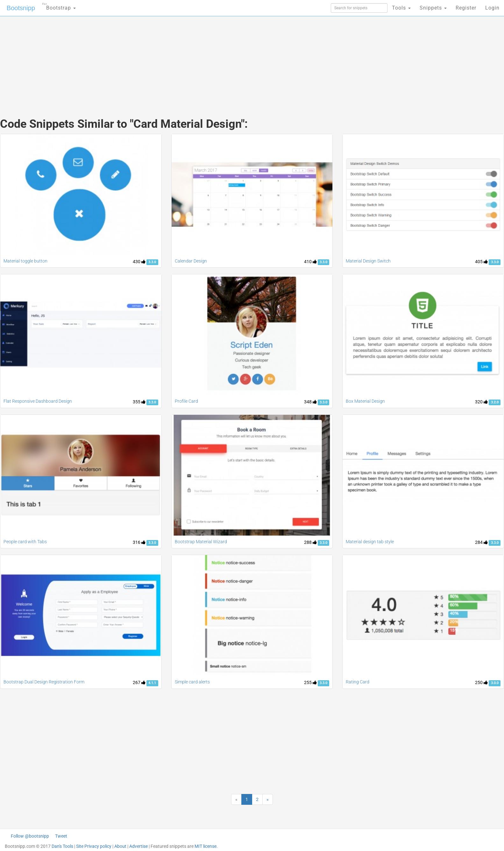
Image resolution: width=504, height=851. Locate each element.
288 (310, 542)
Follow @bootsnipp (30, 836)
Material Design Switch (368, 261)
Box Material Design (365, 401)
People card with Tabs (25, 542)
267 (139, 682)
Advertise (138, 846)
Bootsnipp (21, 8)
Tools (401, 8)
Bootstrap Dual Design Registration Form (44, 682)
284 (481, 542)
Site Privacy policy (94, 846)
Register (466, 8)
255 (310, 682)
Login (492, 8)
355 (139, 402)
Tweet (61, 836)
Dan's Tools (62, 846)
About (120, 846)
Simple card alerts (192, 682)
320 (481, 402)
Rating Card (358, 682)
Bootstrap (59, 6)
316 (139, 542)
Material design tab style (370, 542)
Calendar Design (191, 261)
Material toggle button (25, 261)
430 (139, 262)
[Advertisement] (204, 61)
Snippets (433, 8)
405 (481, 262)
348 (310, 402)
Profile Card (186, 401)
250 (481, 682)
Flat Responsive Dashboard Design (38, 401)
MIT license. (206, 846)
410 (310, 262)
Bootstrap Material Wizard (201, 542)
